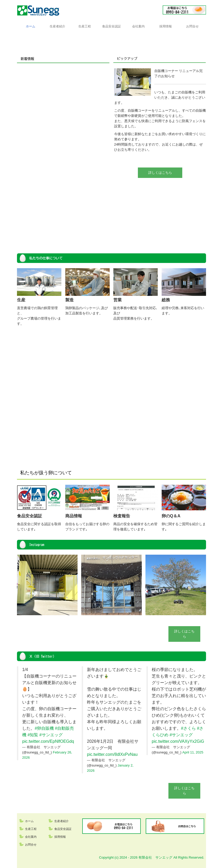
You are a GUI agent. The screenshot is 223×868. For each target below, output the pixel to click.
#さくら (188, 728)
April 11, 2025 (193, 752)
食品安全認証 (111, 26)
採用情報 (166, 26)
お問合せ (192, 26)
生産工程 (85, 26)
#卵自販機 (44, 728)
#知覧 (33, 735)
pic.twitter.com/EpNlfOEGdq (48, 741)
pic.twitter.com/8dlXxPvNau (112, 754)
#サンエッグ (51, 735)
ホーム (31, 26)
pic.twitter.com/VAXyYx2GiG (178, 741)
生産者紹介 (57, 26)
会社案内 (138, 26)
